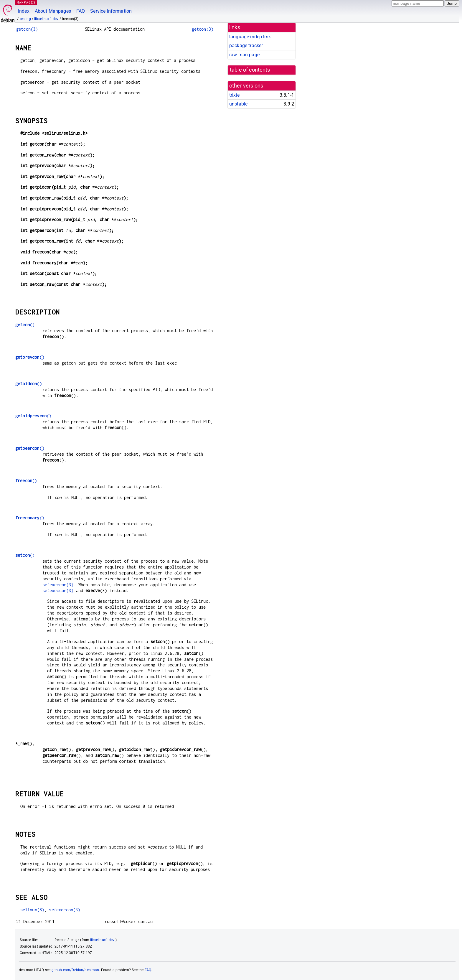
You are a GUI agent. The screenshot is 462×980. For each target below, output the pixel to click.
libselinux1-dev (46, 19)
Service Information (111, 11)
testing (25, 19)
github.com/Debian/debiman (75, 970)
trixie (234, 95)
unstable (238, 104)
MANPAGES (26, 2)
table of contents (250, 70)
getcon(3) (27, 29)
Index (24, 11)
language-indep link (250, 37)
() (25, 325)
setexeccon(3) (58, 585)
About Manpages (53, 11)
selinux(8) (32, 910)
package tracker (246, 46)
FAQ (81, 11)
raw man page (244, 55)
